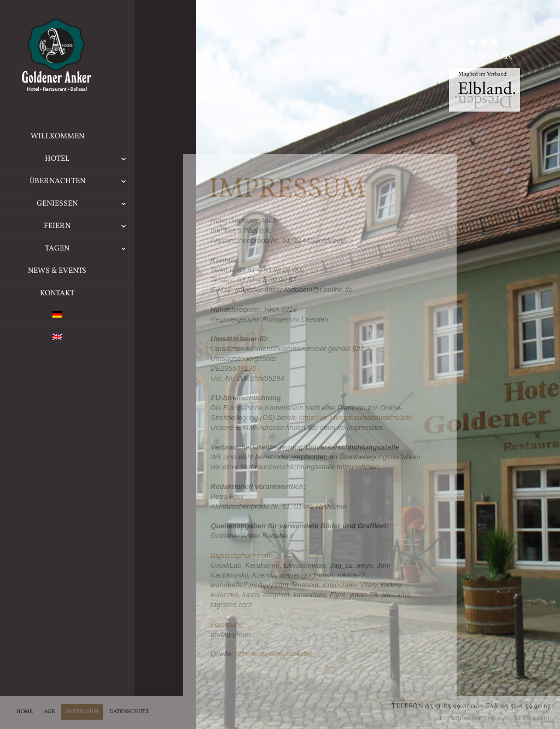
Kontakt (77, 293)
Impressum (82, 711)
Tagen (110, 249)
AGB (49, 711)
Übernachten (103, 182)
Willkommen (78, 136)
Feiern (109, 226)
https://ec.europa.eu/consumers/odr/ (355, 418)
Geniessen (106, 204)
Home (25, 711)
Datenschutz (129, 711)
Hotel (110, 159)
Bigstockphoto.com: (241, 555)
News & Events (77, 271)
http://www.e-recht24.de (273, 654)
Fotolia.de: (227, 624)
